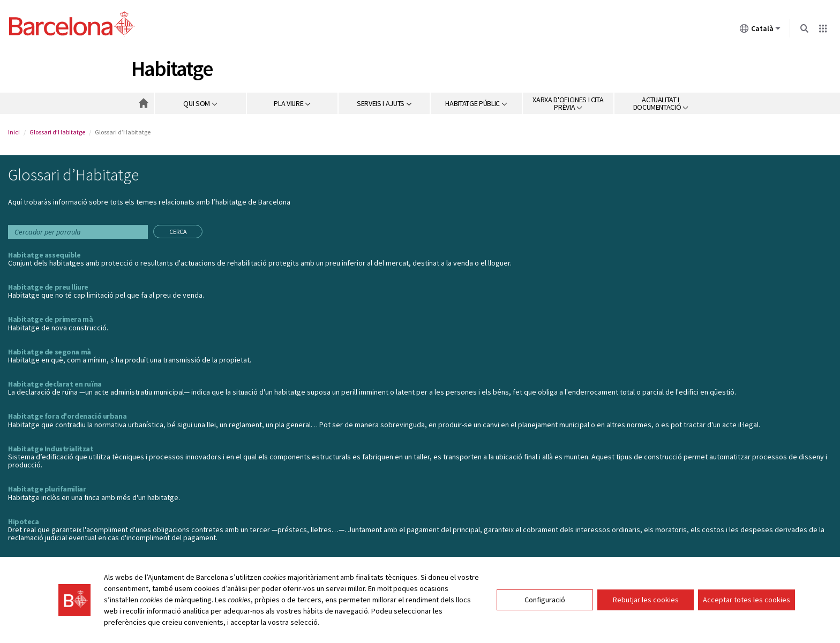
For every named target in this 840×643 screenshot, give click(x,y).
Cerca (178, 232)
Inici (14, 132)
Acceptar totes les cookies (747, 600)
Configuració (545, 600)
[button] (201, 103)
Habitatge (172, 69)
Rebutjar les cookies (646, 600)
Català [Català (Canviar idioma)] (760, 31)
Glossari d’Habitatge (57, 132)
